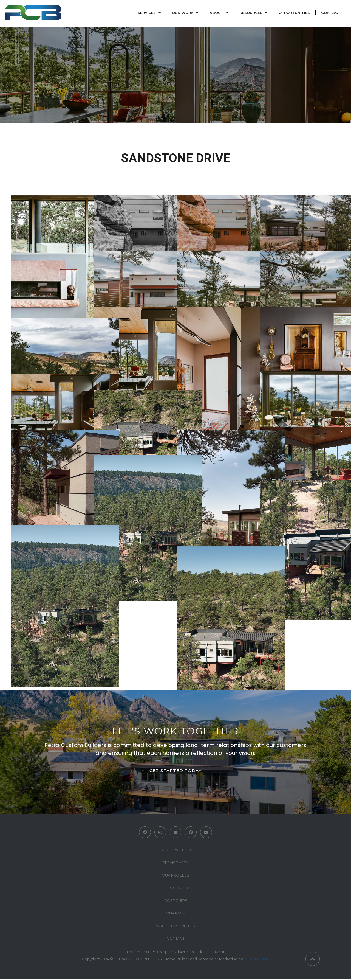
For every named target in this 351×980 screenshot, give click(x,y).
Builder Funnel (256, 960)
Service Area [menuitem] (175, 864)
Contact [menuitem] (330, 14)
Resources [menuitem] (250, 14)
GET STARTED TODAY (175, 770)
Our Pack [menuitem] (175, 914)
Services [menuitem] (146, 14)
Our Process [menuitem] (175, 877)
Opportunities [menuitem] (294, 14)
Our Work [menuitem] (182, 14)
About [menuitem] (216, 14)
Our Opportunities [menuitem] (175, 927)
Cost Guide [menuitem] (176, 902)
